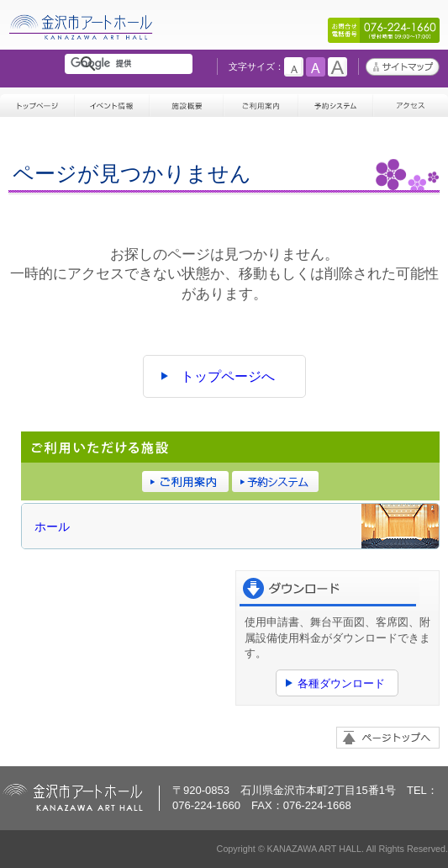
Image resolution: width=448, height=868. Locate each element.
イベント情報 (112, 102)
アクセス (411, 102)
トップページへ (228, 376)
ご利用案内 (261, 102)
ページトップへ (388, 738)
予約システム (336, 102)
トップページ (37, 102)
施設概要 (187, 102)
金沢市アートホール (82, 40)
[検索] (132, 64)
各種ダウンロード (341, 683)
